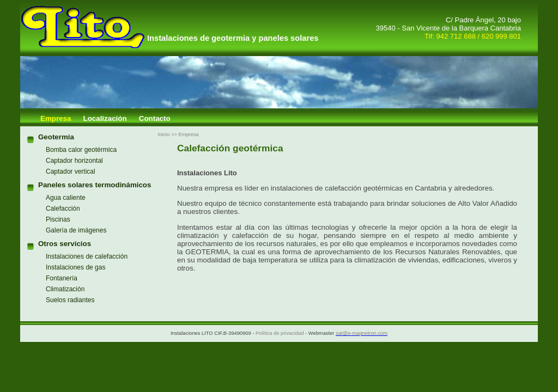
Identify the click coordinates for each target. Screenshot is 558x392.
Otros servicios (65, 244)
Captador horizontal (74, 161)
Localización (105, 118)
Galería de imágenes (76, 230)
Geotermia (56, 137)
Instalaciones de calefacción (87, 256)
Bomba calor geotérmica (81, 150)
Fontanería (62, 278)
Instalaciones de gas (75, 267)
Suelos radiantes (70, 300)
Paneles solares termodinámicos (95, 185)
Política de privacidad (280, 333)
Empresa (56, 118)
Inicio (164, 134)
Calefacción (63, 209)
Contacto (155, 118)
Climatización (65, 289)
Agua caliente (66, 198)
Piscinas (58, 219)
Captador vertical (71, 171)
